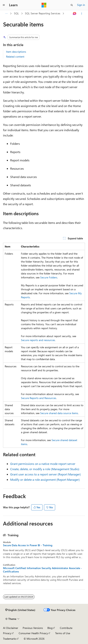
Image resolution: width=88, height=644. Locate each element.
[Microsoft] (44, 5)
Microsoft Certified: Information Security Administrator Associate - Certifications (42, 570)
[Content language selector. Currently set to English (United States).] (20, 610)
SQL (16, 13)
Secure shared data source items (59, 413)
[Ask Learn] (75, 14)
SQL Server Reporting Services (43, 13)
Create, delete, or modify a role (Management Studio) (45, 469)
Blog (50, 628)
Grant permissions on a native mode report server (43, 464)
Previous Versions (33, 628)
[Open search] (72, 5)
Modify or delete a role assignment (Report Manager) (45, 480)
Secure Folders (49, 277)
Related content (15, 57)
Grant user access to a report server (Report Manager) (46, 474)
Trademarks (10, 639)
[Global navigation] (4, 5)
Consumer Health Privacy (33, 633)
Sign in (81, 5)
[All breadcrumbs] (6, 14)
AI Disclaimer (11, 628)
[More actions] (82, 14)
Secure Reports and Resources (39, 398)
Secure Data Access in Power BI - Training (28, 545)
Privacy (7, 633)
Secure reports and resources (38, 340)
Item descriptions (16, 52)
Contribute (66, 628)
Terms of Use (63, 633)
